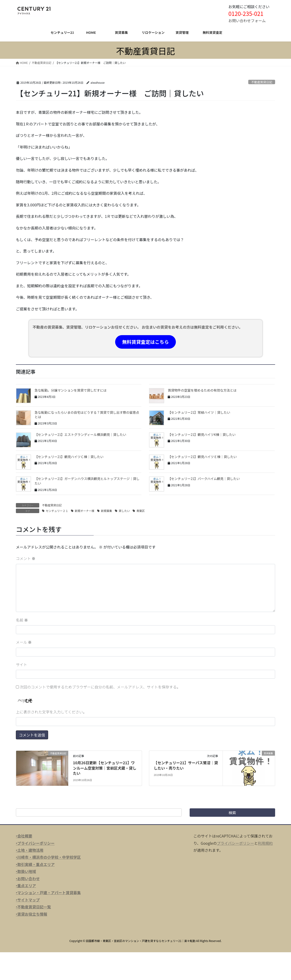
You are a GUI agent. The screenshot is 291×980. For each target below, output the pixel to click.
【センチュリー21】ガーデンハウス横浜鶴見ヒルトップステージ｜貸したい (87, 481)
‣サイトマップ (28, 900)
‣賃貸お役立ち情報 (32, 914)
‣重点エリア (26, 886)
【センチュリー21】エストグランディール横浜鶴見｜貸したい (80, 434)
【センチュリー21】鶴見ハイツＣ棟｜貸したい (69, 457)
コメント (26, 558)
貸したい (124, 511)
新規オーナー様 (85, 511)
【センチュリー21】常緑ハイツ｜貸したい (199, 412)
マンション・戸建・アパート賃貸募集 (49, 893)
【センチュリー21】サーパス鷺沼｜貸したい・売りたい (186, 765)
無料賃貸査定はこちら (145, 342)
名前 (22, 620)
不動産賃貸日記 (262, 82)
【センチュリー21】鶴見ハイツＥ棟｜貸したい (202, 457)
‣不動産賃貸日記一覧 (33, 907)
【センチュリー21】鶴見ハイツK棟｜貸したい (202, 434)
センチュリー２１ (57, 511)
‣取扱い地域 (26, 871)
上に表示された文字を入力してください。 (51, 712)
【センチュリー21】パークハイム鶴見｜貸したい (204, 479)
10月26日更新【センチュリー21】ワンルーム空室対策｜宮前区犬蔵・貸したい (105, 768)
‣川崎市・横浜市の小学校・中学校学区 (48, 857)
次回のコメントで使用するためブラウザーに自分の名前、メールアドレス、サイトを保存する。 (100, 687)
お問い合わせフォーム (247, 21)
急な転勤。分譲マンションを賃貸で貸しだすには (71, 390)
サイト (21, 664)
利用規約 (265, 843)
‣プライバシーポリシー (35, 843)
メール (24, 642)
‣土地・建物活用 (30, 850)
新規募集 (106, 511)
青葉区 (141, 511)
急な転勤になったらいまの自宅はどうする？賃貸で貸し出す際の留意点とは (87, 415)
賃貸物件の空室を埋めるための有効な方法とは (202, 390)
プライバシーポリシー (235, 843)
